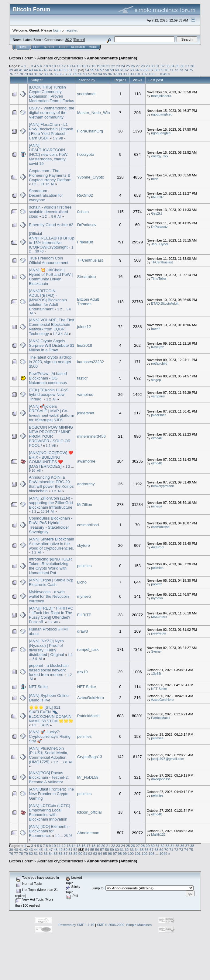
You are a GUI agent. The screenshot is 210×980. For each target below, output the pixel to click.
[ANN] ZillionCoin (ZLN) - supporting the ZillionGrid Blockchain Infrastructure (51, 503)
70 (166, 70)
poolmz (156, 584)
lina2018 (85, 345)
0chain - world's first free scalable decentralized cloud (50, 212)
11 (59, 66)
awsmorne (86, 461)
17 (88, 66)
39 (11, 70)
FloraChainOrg (90, 131)
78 (21, 74)
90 (80, 74)
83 (46, 74)
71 (171, 70)
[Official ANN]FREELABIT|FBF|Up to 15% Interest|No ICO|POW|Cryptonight (52, 240)
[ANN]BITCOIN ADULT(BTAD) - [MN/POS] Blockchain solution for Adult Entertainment (48, 300)
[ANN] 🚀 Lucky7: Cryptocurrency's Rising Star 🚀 (50, 736)
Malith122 (158, 835)
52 (75, 70)
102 (145, 74)
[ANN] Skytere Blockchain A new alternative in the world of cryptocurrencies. (52, 544)
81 (36, 74)
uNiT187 (157, 197)
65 (141, 70)
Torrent (79, 40)
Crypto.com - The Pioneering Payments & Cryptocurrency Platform (50, 175)
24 (123, 66)
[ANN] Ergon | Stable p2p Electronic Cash (51, 582)
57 (102, 70)
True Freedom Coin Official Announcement (49, 260)
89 (75, 74)
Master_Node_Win (94, 113)
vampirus (85, 395)
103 (152, 74)
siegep (156, 380)
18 (93, 66)
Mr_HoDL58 (88, 777)
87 (65, 74)
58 (107, 70)
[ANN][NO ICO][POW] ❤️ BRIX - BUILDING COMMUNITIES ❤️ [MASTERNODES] (51, 460)
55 (92, 70)
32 (162, 66)
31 (158, 66)
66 (147, 70)
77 (16, 74)
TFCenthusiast (90, 260)
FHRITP (84, 615)
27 (138, 66)
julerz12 (84, 327)
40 (16, 70)
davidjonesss (161, 779)
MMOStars (159, 617)
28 (143, 66)
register (71, 30)
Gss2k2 (157, 213)
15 (79, 66)
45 (41, 70)
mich (155, 179)
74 (186, 70)
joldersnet (86, 413)
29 (148, 66)
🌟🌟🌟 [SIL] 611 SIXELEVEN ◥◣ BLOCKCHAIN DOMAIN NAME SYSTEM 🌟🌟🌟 (51, 714)
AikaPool (158, 547)
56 (97, 70)
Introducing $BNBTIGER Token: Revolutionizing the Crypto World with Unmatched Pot (50, 566)
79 (26, 74)
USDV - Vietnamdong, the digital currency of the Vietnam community (52, 113)
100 (131, 74)
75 (191, 70)
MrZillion (85, 505)
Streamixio (86, 277)
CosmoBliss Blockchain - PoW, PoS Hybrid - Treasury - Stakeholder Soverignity (51, 525)
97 (115, 74)
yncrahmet (86, 94)
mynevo (84, 596)
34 (172, 66)
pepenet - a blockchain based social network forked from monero (49, 670)
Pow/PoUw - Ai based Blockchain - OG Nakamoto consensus (48, 378)
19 (98, 66)
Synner (156, 651)
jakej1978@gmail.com (167, 759)
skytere (84, 545)
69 (161, 70)
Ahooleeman (88, 833)
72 (176, 70)
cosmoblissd (88, 525)
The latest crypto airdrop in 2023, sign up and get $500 (50, 362)
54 (87, 70)
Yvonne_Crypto (91, 177)
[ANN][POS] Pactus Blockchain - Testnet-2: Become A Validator (49, 777)
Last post (156, 80)
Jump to (98, 888)
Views (138, 80)
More (93, 47)
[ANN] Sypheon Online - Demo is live (50, 698)
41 (21, 70)
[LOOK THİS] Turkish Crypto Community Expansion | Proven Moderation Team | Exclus (52, 94)
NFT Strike (38, 687)
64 (137, 70)
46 (46, 70)
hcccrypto (86, 154)
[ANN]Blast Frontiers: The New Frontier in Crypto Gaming (51, 794)
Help (37, 47)
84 (51, 74)
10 (54, 66)
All (61, 138)
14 (74, 66)
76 (11, 74)
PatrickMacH (88, 716)
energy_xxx (160, 156)
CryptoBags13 (90, 757)
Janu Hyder (160, 244)
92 (90, 74)
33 (168, 66)
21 (108, 66)
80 (31, 74)
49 (61, 70)
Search (50, 47)
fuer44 (156, 329)
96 (110, 74)
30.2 (69, 40)
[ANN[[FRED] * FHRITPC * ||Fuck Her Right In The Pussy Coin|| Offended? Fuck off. (51, 615)
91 (85, 74)
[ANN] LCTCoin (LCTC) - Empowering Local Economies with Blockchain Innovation (51, 812)
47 (51, 70)
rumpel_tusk (88, 649)
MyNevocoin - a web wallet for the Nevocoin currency (49, 596)
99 (125, 74)
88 (70, 74)
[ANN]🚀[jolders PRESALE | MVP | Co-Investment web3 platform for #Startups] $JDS (52, 413)
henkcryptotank (162, 486)
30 (153, 66)
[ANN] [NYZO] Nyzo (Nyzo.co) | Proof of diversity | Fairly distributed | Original (46, 648)
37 (187, 66)
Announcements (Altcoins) (112, 58)
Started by (87, 80)
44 (36, 70)
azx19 (83, 672)
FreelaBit (85, 242)
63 (132, 70)
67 (151, 70)
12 (64, 66)
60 (117, 70)
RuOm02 (85, 195)
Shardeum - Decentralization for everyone (46, 195)
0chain (83, 212)
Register (78, 47)
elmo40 (157, 438)
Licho (82, 582)
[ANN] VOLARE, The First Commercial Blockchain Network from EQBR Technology (52, 327)
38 (192, 66)
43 (31, 70)
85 (55, 74)
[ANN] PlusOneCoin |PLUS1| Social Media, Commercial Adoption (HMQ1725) (49, 755)
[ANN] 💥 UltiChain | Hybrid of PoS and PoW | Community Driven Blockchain (51, 277)
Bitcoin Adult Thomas (88, 302)
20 (103, 66)
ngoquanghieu (162, 114)
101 (138, 74)
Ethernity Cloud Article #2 (51, 225)
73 (181, 70)
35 (177, 66)
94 (100, 74)
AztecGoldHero (91, 698)
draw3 (83, 631)
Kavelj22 (157, 347)
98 (120, 74)
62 (127, 70)
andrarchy (86, 484)
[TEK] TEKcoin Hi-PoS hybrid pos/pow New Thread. (49, 395)
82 (41, 74)
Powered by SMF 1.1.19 (76, 925)
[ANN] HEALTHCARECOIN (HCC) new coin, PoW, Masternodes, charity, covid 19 (49, 154)
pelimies (84, 566)
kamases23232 (91, 362)
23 (118, 66)
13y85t (156, 674)
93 (95, 74)
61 (122, 70)
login (57, 30)
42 (26, 70)
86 (61, 74)
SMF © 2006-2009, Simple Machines (124, 925)
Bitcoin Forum (21, 58)
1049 (163, 74)
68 (156, 70)
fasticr (83, 378)
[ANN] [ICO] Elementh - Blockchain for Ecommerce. (49, 831)
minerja (157, 506)
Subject (37, 80)
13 (69, 66)
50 (65, 70)
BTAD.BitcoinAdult (165, 303)
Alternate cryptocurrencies (60, 58)
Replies (120, 80)
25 (128, 66)
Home (23, 47)
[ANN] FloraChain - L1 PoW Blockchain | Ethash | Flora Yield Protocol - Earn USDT (51, 131)
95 (105, 74)
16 (83, 66)
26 (133, 66)
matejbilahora (161, 96)
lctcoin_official (90, 812)
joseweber (159, 633)
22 (113, 66)
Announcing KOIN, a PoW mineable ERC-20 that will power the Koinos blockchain (51, 484)
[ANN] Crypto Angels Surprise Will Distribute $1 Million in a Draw (52, 345)
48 (55, 70)
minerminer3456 (91, 436)
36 (182, 66)
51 (70, 70)
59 (112, 70)
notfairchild (159, 363)
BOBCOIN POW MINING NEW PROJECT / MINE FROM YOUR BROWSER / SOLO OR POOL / (51, 436)
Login (63, 47)
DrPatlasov (87, 225)
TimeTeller (159, 279)
